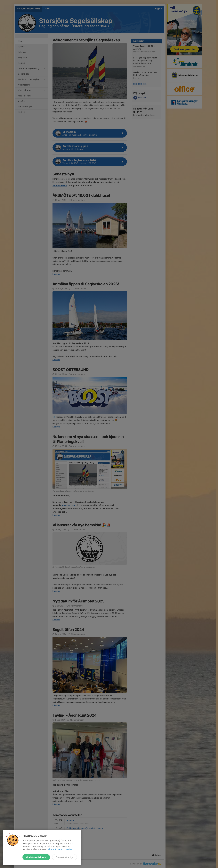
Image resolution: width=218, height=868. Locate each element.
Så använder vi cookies (60, 849)
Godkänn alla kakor (36, 857)
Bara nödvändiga (65, 857)
